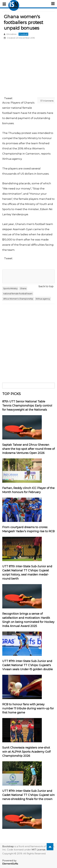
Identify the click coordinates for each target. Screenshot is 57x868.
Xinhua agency (43, 299)
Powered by (10, 862)
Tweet (8, 98)
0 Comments (48, 101)
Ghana (23, 288)
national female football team (18, 294)
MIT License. (39, 850)
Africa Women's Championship (18, 299)
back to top (46, 286)
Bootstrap (8, 846)
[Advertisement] (28, 68)
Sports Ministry (10, 288)
